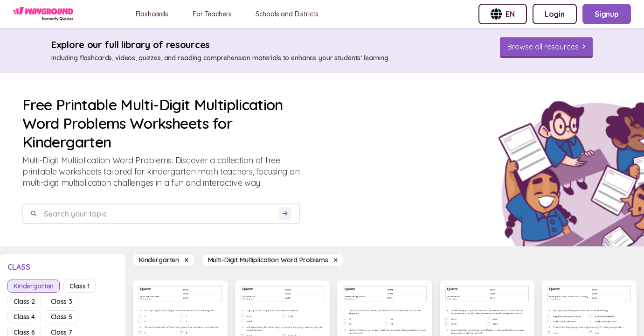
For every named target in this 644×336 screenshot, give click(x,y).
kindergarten (34, 286)
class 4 (24, 317)
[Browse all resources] (546, 47)
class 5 (62, 317)
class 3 (62, 301)
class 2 (24, 301)
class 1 (80, 286)
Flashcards (152, 14)
